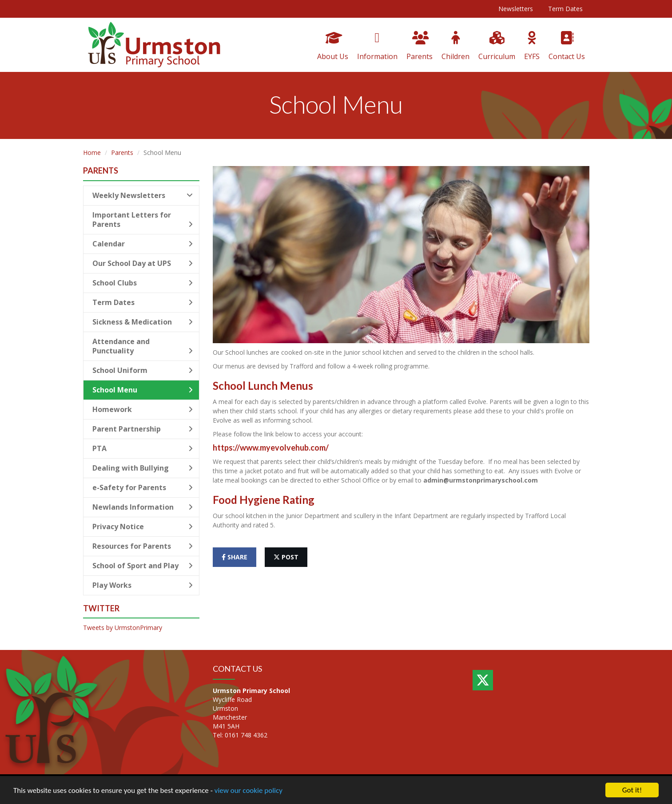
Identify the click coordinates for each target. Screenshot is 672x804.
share (235, 557)
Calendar (143, 244)
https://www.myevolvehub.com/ (271, 448)
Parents (420, 46)
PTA (143, 448)
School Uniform (143, 370)
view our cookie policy (249, 790)
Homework (143, 409)
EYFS (532, 46)
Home (92, 152)
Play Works (143, 585)
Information (377, 46)
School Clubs (143, 283)
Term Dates (565, 9)
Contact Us (567, 46)
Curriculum (497, 46)
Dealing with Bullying (143, 468)
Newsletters (516, 9)
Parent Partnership (143, 429)
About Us (333, 46)
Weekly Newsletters (143, 195)
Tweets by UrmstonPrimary (123, 628)
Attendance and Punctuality (143, 346)
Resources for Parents (143, 546)
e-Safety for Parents (143, 487)
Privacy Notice (143, 527)
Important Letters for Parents (143, 220)
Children (455, 46)
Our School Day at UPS (143, 263)
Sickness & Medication (143, 322)
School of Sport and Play (143, 566)
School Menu (143, 390)
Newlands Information (143, 507)
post (286, 557)
